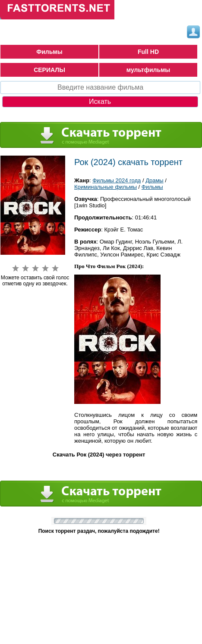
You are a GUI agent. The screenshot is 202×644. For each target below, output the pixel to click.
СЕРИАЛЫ (49, 70)
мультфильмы (148, 70)
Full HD (148, 52)
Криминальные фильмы (106, 187)
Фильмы (49, 52)
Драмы (155, 180)
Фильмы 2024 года (117, 180)
